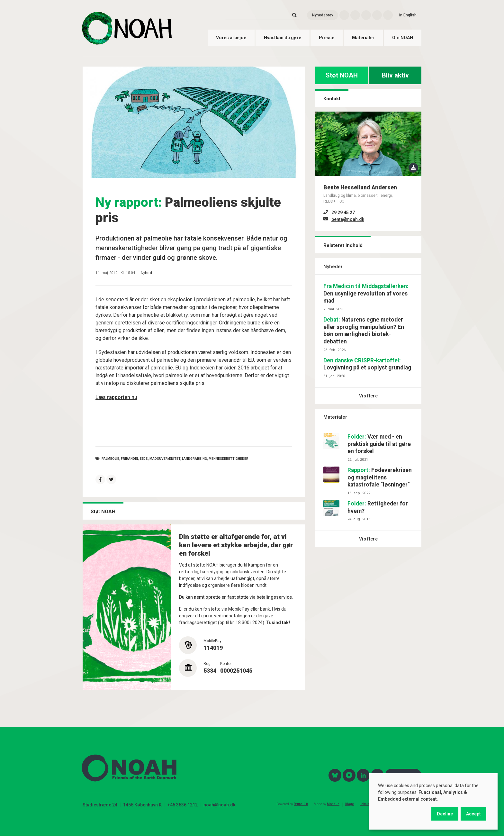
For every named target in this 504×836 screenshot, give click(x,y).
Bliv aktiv (395, 75)
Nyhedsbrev (323, 15)
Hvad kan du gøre (283, 38)
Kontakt (332, 99)
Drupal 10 (301, 804)
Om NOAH (403, 38)
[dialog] (433, 801)
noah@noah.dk (219, 805)
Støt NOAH (342, 75)
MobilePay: (213, 641)
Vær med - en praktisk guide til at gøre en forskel (379, 444)
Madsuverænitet (165, 459)
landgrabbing (194, 459)
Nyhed (146, 273)
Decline (445, 814)
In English (408, 15)
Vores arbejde (231, 38)
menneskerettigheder (229, 459)
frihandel (130, 459)
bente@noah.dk (348, 219)
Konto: (226, 664)
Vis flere (368, 396)
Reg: (207, 664)
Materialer (363, 38)
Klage (350, 804)
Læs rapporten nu (116, 397)
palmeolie (110, 459)
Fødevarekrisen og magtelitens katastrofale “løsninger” (380, 477)
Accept (473, 814)
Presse (327, 38)
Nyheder (333, 267)
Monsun (333, 804)
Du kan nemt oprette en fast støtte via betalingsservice (235, 597)
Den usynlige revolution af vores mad (366, 294)
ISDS (144, 459)
